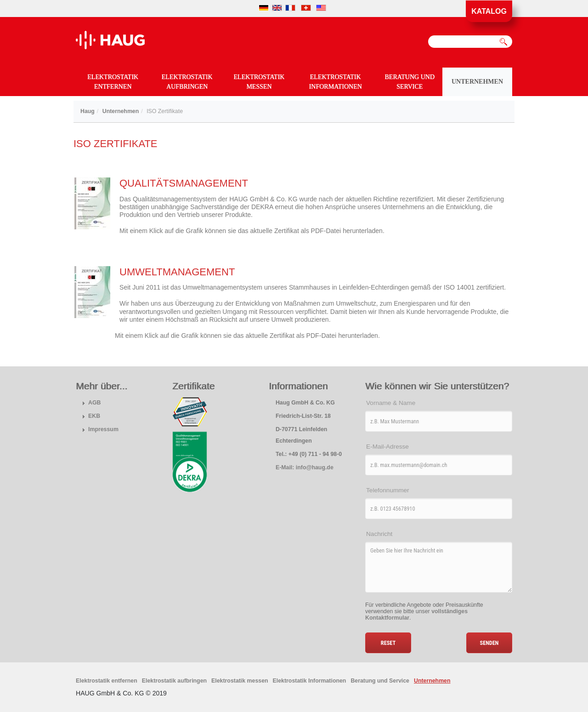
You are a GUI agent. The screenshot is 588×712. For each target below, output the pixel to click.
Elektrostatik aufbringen (187, 82)
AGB (94, 403)
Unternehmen (477, 82)
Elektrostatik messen (259, 82)
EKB (94, 416)
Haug (88, 111)
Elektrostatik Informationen (336, 82)
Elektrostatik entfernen (113, 82)
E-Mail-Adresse (387, 447)
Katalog (489, 11)
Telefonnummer (388, 490)
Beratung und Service (410, 82)
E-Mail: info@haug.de (305, 467)
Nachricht (379, 534)
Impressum (103, 429)
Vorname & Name (391, 403)
